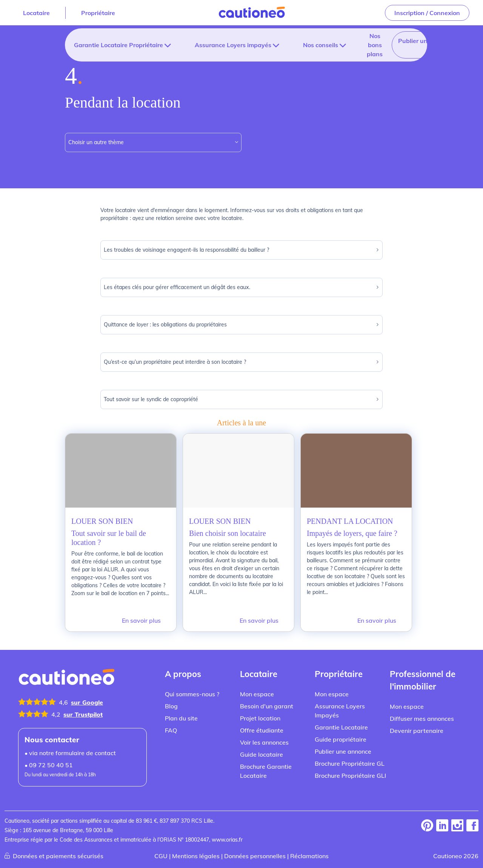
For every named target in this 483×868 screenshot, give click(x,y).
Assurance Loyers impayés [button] (218, 45)
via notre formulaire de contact (65, 745)
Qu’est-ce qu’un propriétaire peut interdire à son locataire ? (242, 362)
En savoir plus (143, 612)
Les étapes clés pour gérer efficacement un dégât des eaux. (242, 287)
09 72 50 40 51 (46, 757)
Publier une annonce (392, 41)
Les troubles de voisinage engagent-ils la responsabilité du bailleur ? (242, 250)
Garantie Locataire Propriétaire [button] (115, 45)
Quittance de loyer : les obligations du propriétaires (242, 325)
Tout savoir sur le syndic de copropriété (242, 399)
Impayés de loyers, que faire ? (352, 533)
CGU (172, 848)
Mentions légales (203, 848)
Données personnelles (254, 848)
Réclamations (301, 848)
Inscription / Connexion (429, 13)
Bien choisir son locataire (228, 533)
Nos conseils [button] (297, 45)
